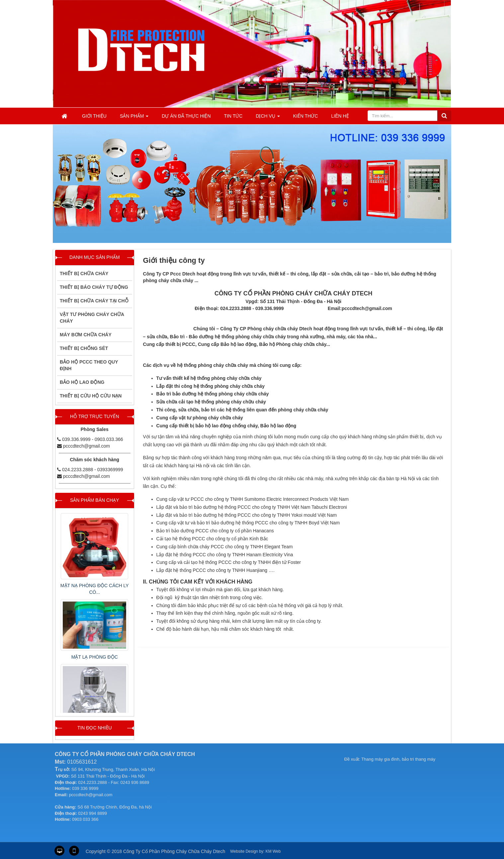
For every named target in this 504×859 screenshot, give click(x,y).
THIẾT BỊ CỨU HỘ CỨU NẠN (91, 396)
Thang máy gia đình (380, 759)
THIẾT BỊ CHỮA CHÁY (84, 273)
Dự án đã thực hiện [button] (186, 116)
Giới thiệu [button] (94, 116)
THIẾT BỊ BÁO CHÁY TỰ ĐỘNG (94, 287)
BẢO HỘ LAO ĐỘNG (82, 382)
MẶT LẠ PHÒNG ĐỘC (95, 657)
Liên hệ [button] (340, 116)
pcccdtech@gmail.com (86, 446)
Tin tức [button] (233, 116)
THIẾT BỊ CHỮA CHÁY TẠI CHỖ (94, 301)
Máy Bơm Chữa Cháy (86, 335)
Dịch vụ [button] (268, 118)
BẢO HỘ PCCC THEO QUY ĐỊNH (89, 365)
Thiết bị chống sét (84, 348)
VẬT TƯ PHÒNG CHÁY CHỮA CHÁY (92, 318)
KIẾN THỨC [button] (306, 116)
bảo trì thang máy (419, 759)
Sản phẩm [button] (134, 118)
